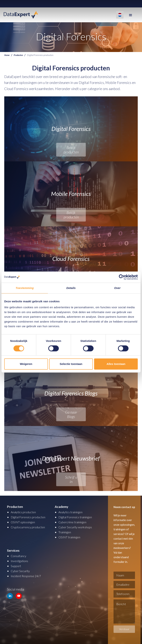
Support (16, 566)
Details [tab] (71, 288)
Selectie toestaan (71, 364)
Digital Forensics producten (30, 517)
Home (7, 55)
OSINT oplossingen (24, 522)
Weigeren (26, 364)
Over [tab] (117, 288)
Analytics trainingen (72, 512)
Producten (19, 55)
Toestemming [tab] (25, 288)
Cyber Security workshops (76, 527)
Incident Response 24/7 (27, 576)
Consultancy (19, 556)
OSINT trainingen (70, 537)
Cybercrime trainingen (74, 522)
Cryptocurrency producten (29, 527)
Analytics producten (24, 512)
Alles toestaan (116, 364)
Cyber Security (21, 571)
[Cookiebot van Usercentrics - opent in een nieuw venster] (122, 277)
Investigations (20, 561)
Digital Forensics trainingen (77, 517)
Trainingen (66, 532)
